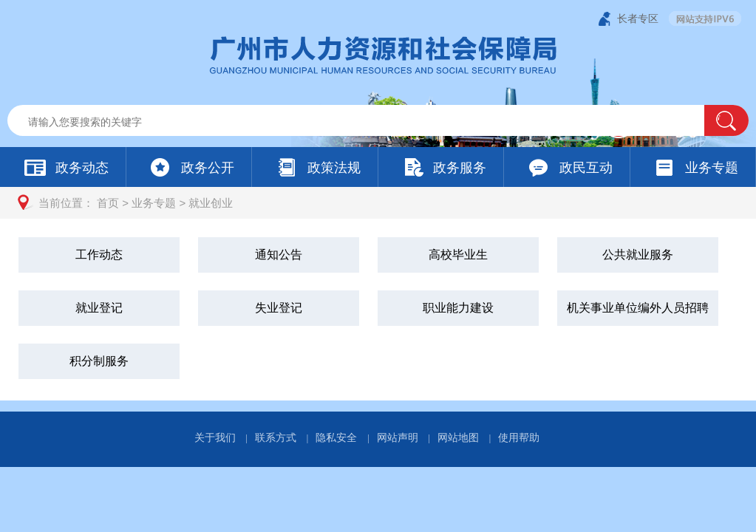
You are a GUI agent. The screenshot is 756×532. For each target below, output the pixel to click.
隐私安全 (336, 437)
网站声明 (398, 437)
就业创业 (211, 203)
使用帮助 (519, 437)
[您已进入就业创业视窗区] (378, 310)
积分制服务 (99, 361)
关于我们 (215, 437)
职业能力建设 (458, 308)
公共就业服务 (638, 255)
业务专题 (154, 203)
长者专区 (638, 18)
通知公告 (279, 255)
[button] (726, 120)
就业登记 (99, 308)
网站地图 (458, 437)
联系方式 (276, 437)
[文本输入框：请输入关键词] (368, 122)
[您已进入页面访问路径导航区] (378, 203)
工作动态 (99, 255)
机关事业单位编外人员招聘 (638, 308)
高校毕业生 (458, 255)
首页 (108, 203)
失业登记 (279, 308)
